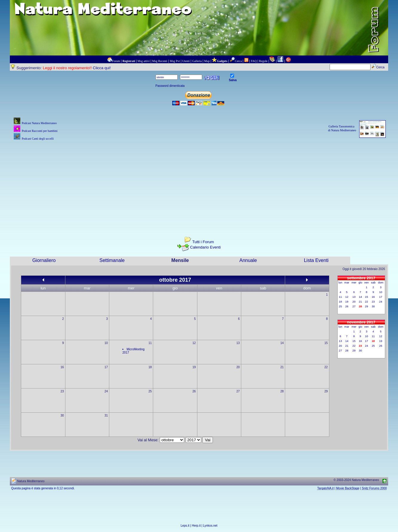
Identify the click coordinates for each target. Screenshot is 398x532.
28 (282, 391)
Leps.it (185, 526)
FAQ (254, 61)
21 (282, 367)
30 (62, 415)
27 (238, 391)
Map (207, 61)
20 (238, 367)
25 (150, 391)
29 (326, 391)
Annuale (248, 260)
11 (150, 343)
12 (194, 343)
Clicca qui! (102, 68)
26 (194, 391)
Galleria (197, 61)
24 (106, 391)
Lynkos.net (210, 526)
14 (282, 343)
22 (326, 367)
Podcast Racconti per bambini (40, 131)
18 (150, 367)
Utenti (186, 61)
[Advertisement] (199, 183)
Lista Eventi (316, 260)
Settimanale (112, 260)
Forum (116, 61)
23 (62, 391)
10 (106, 343)
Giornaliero (44, 260)
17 (106, 367)
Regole (263, 61)
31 (106, 415)
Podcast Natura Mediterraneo (39, 123)
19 (194, 367)
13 (238, 343)
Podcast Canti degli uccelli (38, 139)
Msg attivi (144, 61)
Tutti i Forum (203, 242)
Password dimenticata (170, 86)
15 (326, 343)
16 (62, 367)
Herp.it (196, 526)
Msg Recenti (160, 61)
